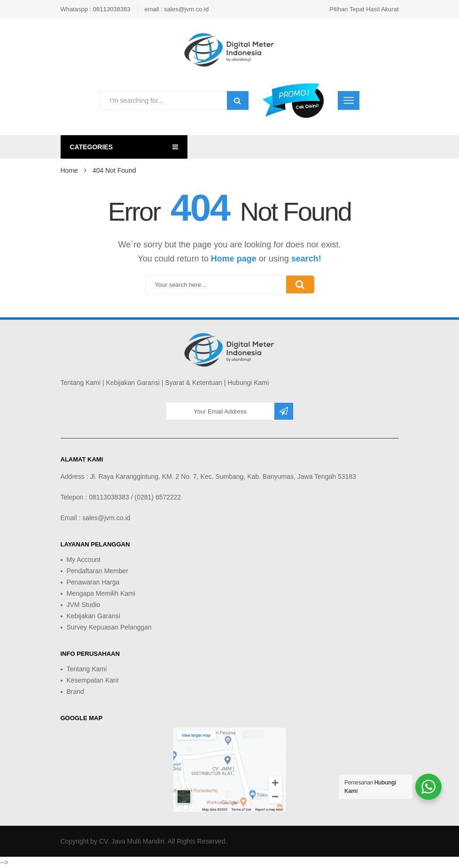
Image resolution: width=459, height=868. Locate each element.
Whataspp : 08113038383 (96, 9)
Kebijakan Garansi (133, 383)
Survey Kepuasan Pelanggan (109, 627)
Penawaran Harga (93, 582)
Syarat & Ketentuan (193, 383)
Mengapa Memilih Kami (101, 593)
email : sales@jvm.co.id (176, 9)
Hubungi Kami (248, 383)
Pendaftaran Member (98, 571)
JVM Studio (84, 605)
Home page (234, 259)
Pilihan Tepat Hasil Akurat (364, 9)
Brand (75, 691)
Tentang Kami (81, 383)
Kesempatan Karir (93, 680)
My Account (84, 560)
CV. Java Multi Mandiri (132, 841)
